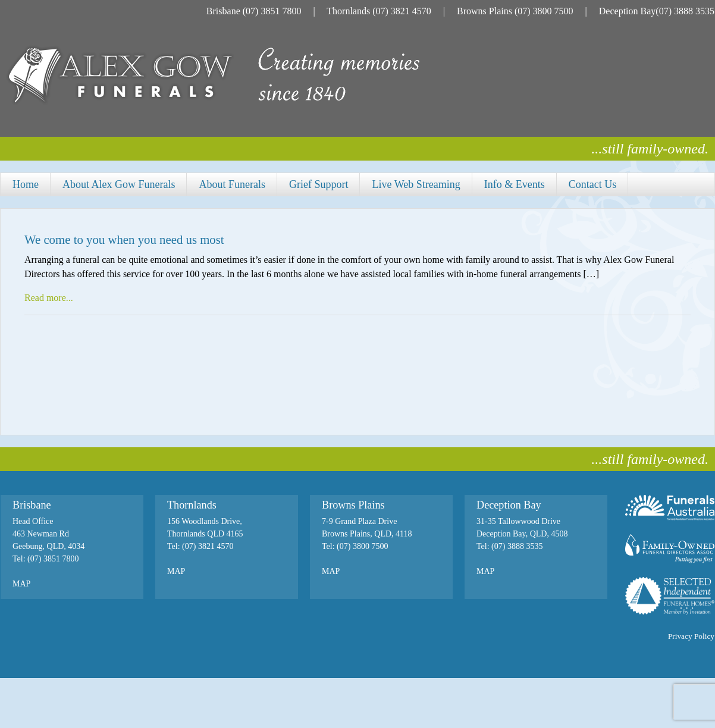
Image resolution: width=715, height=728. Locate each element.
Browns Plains (484, 11)
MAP (21, 584)
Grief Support (319, 184)
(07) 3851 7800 (272, 11)
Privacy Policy (691, 636)
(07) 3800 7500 (544, 11)
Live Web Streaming (416, 184)
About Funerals (232, 184)
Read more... (49, 298)
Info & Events (515, 184)
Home (26, 184)
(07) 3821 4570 (402, 11)
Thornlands (348, 11)
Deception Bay (628, 11)
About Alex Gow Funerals (119, 184)
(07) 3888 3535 (685, 11)
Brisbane (223, 11)
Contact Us (593, 184)
